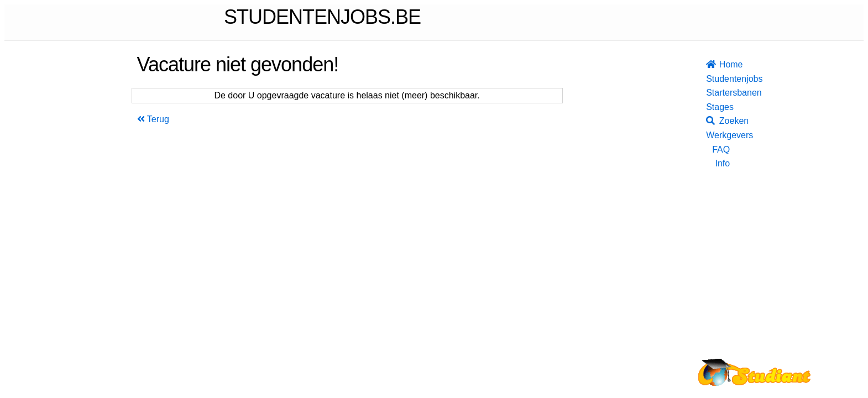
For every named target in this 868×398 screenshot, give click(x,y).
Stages (718, 107)
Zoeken (718, 121)
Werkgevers (718, 135)
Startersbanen (718, 93)
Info (722, 163)
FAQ (721, 150)
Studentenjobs (718, 79)
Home (718, 64)
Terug (153, 119)
